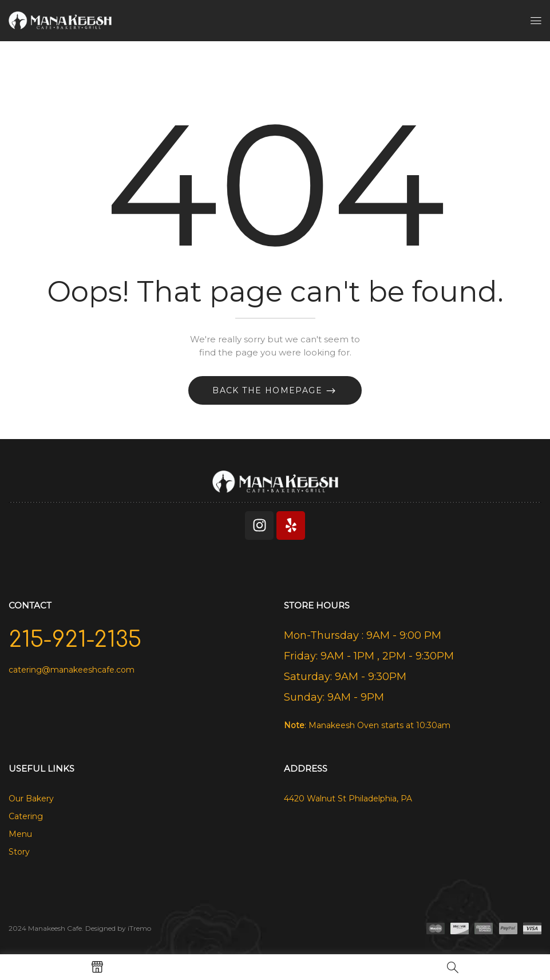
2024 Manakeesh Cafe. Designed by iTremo (80, 928)
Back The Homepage (269, 390)
